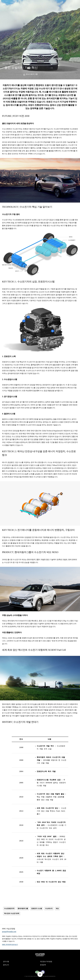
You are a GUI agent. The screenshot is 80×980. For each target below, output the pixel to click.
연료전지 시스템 (37, 909)
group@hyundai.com (9, 932)
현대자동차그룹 (32, 74)
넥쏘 (57, 909)
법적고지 (6, 965)
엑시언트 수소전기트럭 (12, 913)
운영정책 (43, 965)
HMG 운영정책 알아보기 (10, 945)
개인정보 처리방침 (46, 962)
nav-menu (40, 974)
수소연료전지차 (9, 909)
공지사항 (6, 962)
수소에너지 (49, 909)
